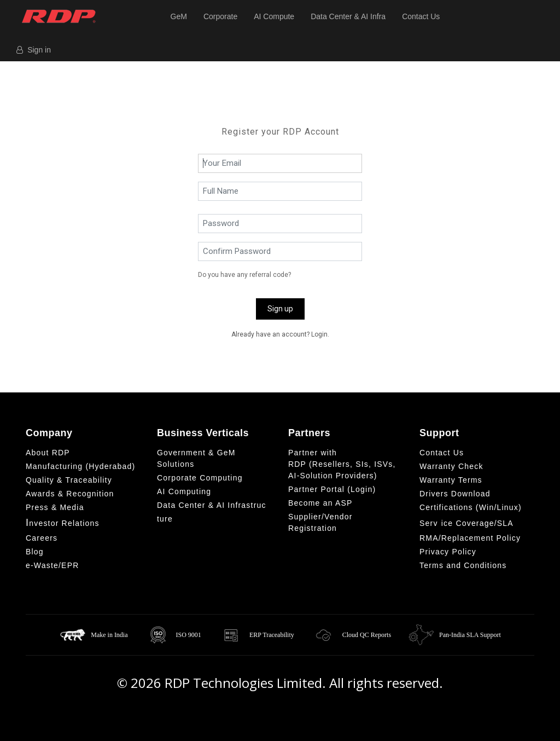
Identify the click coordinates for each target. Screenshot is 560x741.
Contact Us (421, 16)
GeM (179, 16)
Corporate (220, 16)
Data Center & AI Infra (348, 16)
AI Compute (274, 16)
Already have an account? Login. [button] (280, 334)
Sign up (280, 309)
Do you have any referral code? (244, 275)
